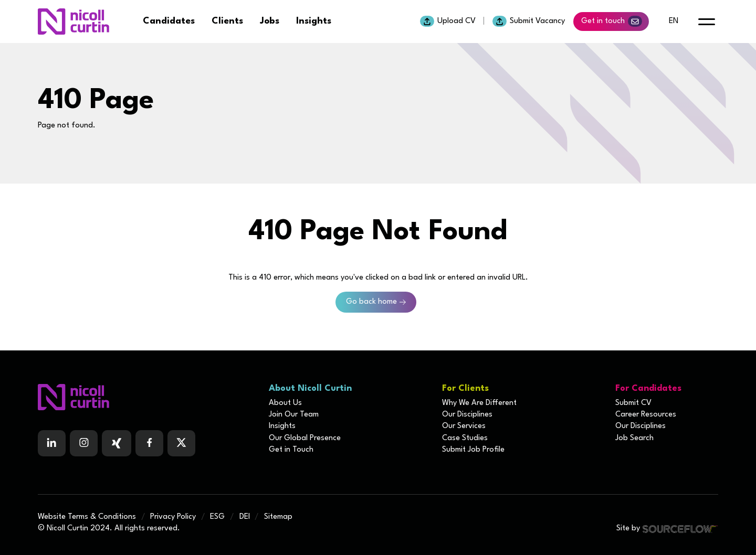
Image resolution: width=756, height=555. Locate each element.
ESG (217, 517)
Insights (314, 21)
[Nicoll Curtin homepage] (73, 22)
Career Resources (646, 415)
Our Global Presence (305, 438)
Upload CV (448, 21)
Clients (227, 21)
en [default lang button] (674, 21)
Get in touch (612, 21)
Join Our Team (294, 415)
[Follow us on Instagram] (84, 443)
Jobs (270, 21)
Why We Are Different (479, 403)
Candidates (169, 21)
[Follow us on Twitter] (181, 443)
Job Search (634, 438)
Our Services (464, 426)
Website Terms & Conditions (87, 517)
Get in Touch (291, 450)
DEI (245, 517)
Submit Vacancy (529, 21)
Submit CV (633, 403)
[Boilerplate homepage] (147, 397)
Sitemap (278, 517)
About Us (285, 403)
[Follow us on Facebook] (117, 443)
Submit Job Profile (473, 450)
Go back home (371, 302)
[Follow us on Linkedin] (52, 443)
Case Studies (465, 438)
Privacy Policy (173, 517)
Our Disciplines (467, 415)
